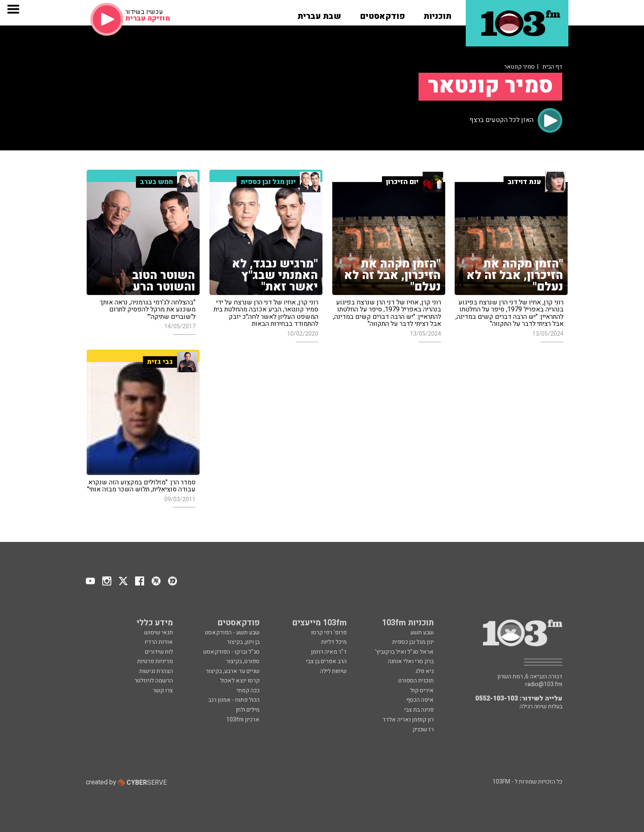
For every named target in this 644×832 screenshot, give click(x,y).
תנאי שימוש (159, 633)
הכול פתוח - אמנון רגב (234, 700)
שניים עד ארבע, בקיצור (233, 671)
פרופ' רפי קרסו (329, 633)
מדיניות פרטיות (155, 661)
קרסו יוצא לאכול (240, 681)
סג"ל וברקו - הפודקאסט (231, 652)
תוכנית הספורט (416, 681)
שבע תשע (422, 633)
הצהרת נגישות (156, 671)
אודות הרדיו (159, 642)
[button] (437, 14)
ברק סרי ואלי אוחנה (411, 661)
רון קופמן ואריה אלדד (408, 720)
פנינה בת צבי (419, 710)
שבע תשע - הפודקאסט (232, 633)
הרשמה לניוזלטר (154, 681)
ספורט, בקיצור (243, 661)
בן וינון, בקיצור (243, 642)
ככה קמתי (248, 690)
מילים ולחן (248, 710)
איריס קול (422, 690)
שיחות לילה (333, 671)
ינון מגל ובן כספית (413, 642)
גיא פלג (424, 671)
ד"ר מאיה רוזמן (329, 652)
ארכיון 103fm (243, 720)
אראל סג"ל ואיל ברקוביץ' (404, 652)
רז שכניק (423, 729)
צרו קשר (163, 690)
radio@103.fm (544, 684)
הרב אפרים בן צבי (326, 661)
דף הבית (552, 67)
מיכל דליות (334, 642)
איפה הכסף (420, 700)
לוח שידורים (159, 652)
